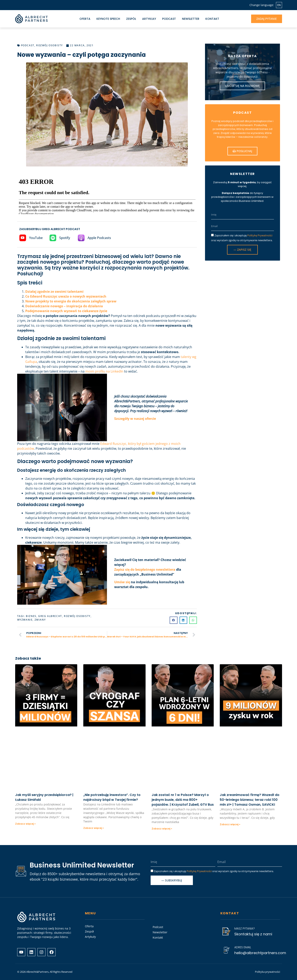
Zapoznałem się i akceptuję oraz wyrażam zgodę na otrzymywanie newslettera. (214, 871)
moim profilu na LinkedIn (104, 371)
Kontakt (212, 19)
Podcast (169, 19)
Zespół (131, 19)
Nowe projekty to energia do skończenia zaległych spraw (71, 301)
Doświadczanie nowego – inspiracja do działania (64, 306)
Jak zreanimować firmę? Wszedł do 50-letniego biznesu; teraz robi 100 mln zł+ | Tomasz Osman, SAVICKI (250, 800)
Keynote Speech (108, 19)
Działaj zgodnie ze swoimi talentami (54, 292)
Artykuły (149, 19)
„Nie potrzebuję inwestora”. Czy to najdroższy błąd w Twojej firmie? (112, 797)
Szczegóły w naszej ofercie (135, 419)
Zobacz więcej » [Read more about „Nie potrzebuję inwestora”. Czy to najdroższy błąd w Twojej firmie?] (94, 828)
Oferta (85, 19)
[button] (173, 620)
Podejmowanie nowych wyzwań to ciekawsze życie (66, 311)
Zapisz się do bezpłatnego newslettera (145, 569)
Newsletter (191, 19)
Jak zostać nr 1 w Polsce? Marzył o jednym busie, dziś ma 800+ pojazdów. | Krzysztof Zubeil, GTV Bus (183, 800)
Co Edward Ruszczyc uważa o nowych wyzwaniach (66, 296)
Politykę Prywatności (260, 235)
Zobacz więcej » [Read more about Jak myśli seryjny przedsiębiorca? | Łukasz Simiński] (25, 824)
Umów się (123, 582)
